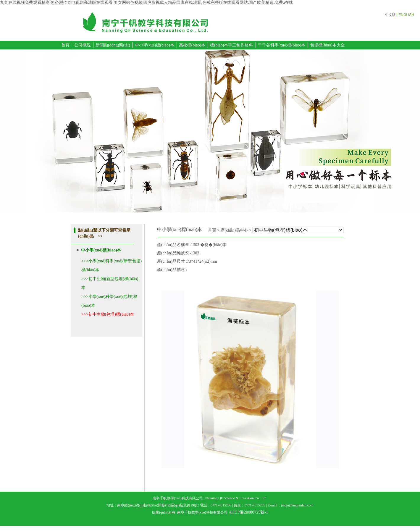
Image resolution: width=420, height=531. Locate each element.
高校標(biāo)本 (192, 45)
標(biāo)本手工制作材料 (231, 45)
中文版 (390, 15)
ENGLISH (406, 15)
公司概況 (83, 45)
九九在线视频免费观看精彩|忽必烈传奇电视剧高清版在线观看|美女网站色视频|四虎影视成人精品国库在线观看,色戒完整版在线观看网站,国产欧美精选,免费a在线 (147, 3)
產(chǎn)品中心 (235, 230)
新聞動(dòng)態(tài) (113, 45)
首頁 (65, 45)
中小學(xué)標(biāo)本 (155, 45)
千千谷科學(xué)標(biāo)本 (282, 45)
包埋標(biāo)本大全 (327, 45)
